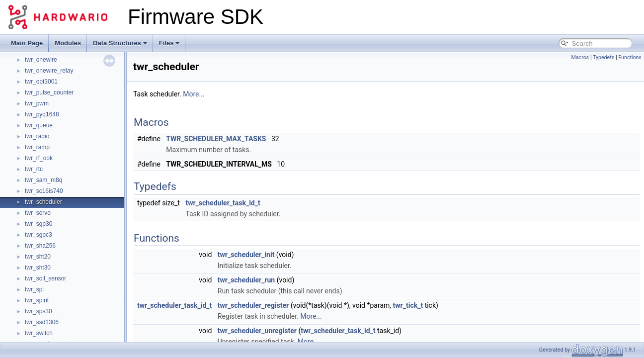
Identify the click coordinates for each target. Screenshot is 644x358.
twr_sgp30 (39, 224)
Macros (580, 57)
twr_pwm (37, 103)
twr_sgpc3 (39, 235)
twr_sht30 (38, 268)
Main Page (27, 43)
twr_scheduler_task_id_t (223, 203)
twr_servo (38, 213)
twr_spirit (37, 300)
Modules (68, 43)
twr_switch (39, 333)
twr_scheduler (43, 202)
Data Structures (120, 43)
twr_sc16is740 (44, 191)
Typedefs (604, 57)
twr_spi (34, 289)
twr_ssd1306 (42, 322)
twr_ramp (37, 147)
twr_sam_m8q (43, 180)
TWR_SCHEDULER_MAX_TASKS (216, 139)
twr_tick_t (408, 305)
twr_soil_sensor (45, 278)
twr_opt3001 (41, 82)
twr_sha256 (40, 246)
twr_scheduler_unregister (257, 331)
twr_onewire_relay (49, 71)
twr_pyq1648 (42, 114)
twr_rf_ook (39, 158)
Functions (630, 57)
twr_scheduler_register (253, 305)
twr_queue (39, 125)
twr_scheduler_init (246, 255)
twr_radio (37, 136)
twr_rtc (34, 169)
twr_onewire (41, 60)
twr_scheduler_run (246, 280)
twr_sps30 (39, 311)
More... (194, 94)
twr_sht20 (38, 257)
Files (169, 43)
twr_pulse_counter (49, 92)
